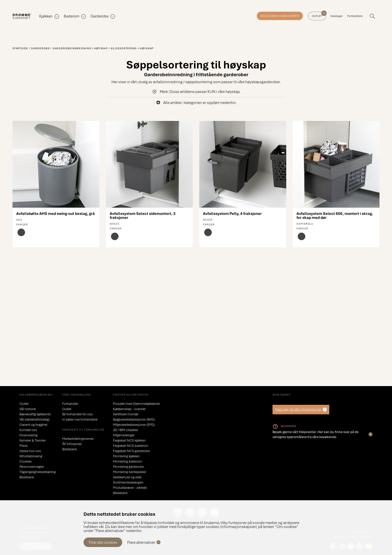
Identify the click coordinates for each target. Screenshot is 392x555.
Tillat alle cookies (103, 542)
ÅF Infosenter (72, 444)
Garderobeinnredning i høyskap (80, 48)
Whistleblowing (31, 456)
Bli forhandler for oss (77, 414)
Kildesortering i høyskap (132, 48)
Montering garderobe (128, 467)
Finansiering (28, 435)
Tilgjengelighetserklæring (38, 472)
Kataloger (337, 16)
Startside (20, 48)
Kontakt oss (28, 430)
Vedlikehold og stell (127, 477)
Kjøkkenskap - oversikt (129, 409)
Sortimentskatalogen (128, 482)
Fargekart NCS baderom (131, 446)
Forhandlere (355, 16)
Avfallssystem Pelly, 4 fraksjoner (232, 213)
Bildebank (27, 477)
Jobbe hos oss (30, 451)
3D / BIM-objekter (125, 430)
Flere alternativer (141, 542)
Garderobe (40, 48)
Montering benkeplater (129, 472)
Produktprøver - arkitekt (130, 488)
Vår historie (28, 409)
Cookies (26, 461)
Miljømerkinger (124, 435)
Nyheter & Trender (33, 440)
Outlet (319, 15)
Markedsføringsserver (78, 439)
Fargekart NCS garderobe (131, 451)
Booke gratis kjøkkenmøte (280, 16)
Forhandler (70, 404)
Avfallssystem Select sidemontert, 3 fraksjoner (143, 215)
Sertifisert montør (126, 414)
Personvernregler (32, 467)
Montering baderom (128, 461)
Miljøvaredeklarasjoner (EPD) (134, 425)
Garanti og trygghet (33, 425)
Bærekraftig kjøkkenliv (35, 414)
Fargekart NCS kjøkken (129, 440)
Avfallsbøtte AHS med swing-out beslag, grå (55, 213)
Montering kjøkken (126, 456)
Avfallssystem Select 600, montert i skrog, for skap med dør (335, 215)
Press (24, 446)
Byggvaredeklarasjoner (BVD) (134, 419)
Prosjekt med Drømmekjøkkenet (136, 404)
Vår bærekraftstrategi (34, 419)
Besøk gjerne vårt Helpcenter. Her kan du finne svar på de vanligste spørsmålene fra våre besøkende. (315, 434)
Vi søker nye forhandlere (80, 419)
